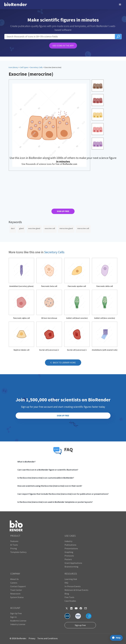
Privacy (32, 638)
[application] (116, 638)
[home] (16, 5)
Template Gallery (18, 552)
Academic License (18, 621)
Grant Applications (73, 563)
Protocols (69, 556)
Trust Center (16, 590)
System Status (17, 597)
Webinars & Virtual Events (76, 590)
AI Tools (14, 545)
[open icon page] (21, 273)
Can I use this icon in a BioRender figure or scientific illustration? (48, 470)
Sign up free (80, 625)
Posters (68, 559)
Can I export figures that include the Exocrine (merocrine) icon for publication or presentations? (63, 494)
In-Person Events (73, 586)
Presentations (71, 548)
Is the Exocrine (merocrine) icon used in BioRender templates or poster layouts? (55, 502)
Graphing (69, 552)
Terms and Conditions (48, 638)
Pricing (14, 548)
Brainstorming (71, 567)
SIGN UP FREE (63, 211)
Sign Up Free (16, 613)
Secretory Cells (36, 67)
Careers (14, 583)
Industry (68, 541)
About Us (14, 579)
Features (14, 541)
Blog (67, 594)
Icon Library (13, 67)
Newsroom (15, 594)
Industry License (18, 624)
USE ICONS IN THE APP (63, 46)
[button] (120, 5)
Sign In (13, 617)
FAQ (66, 583)
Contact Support (18, 586)
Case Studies (70, 601)
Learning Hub (71, 579)
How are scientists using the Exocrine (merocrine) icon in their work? (50, 486)
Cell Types (24, 67)
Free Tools (69, 597)
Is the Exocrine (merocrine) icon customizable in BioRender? (46, 478)
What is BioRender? (26, 462)
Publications (70, 545)
